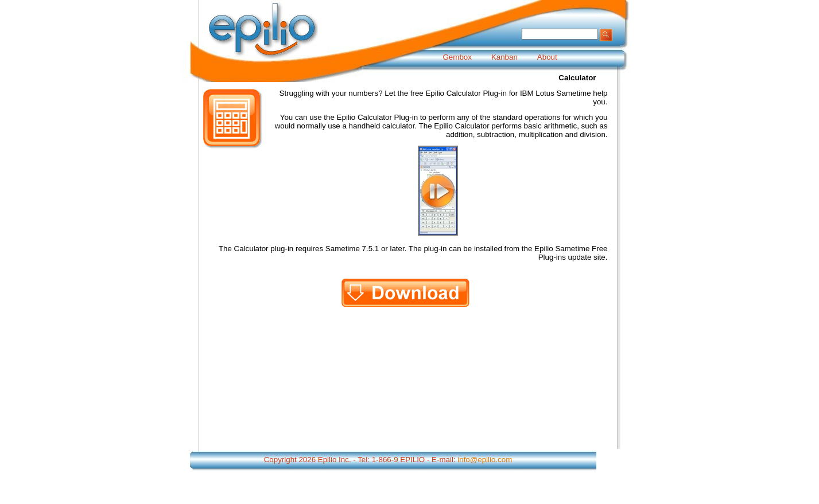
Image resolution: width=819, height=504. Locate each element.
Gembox (457, 57)
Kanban (504, 57)
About (547, 57)
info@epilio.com (485, 460)
